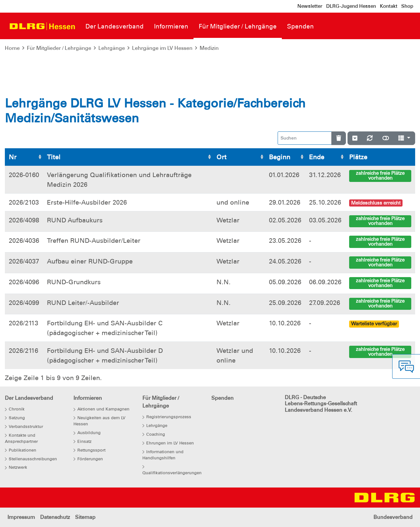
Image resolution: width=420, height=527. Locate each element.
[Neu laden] (370, 138)
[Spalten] (404, 138)
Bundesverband (393, 517)
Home (12, 48)
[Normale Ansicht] (386, 138)
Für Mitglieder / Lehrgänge (59, 48)
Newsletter (310, 6)
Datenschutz (55, 517)
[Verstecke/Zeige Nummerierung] (355, 138)
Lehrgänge (112, 48)
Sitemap (85, 517)
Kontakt (389, 6)
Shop (407, 6)
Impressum (21, 517)
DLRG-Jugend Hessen (351, 6)
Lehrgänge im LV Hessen (162, 48)
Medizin (209, 48)
